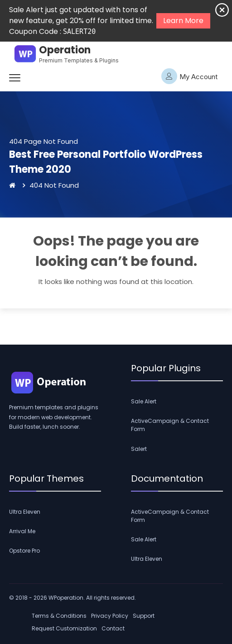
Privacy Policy (110, 616)
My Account (189, 76)
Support (144, 616)
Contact (113, 628)
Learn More (183, 21)
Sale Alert (144, 401)
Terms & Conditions (59, 616)
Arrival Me (22, 531)
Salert (139, 449)
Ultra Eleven (25, 512)
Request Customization (64, 628)
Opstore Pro (24, 551)
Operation (65, 50)
